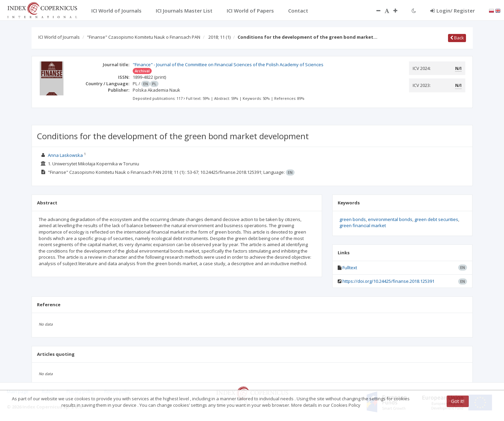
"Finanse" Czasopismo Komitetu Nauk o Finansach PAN (144, 37)
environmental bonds (390, 219)
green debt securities (436, 219)
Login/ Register (453, 11)
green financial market (363, 225)
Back (457, 38)
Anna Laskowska (65, 155)
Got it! (458, 401)
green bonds (353, 219)
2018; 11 (219, 37)
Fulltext (350, 268)
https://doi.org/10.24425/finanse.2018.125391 (388, 281)
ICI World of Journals (59, 37)
